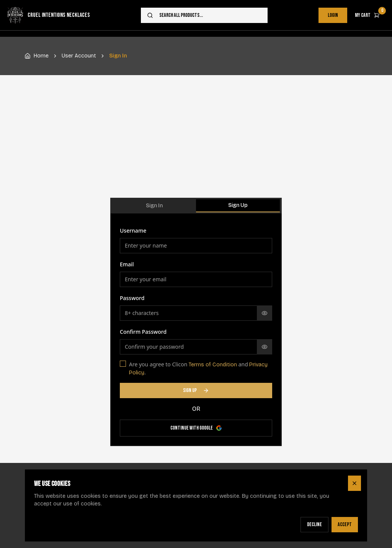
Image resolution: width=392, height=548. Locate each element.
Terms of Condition (213, 365)
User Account (79, 56)
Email (127, 264)
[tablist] (196, 206)
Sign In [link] (118, 56)
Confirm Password (143, 332)
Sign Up (238, 205)
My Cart (370, 13)
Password (132, 298)
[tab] (154, 206)
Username (133, 231)
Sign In (154, 206)
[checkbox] (123, 364)
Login (333, 15)
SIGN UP (196, 390)
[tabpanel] (196, 331)
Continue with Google (196, 428)
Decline (314, 524)
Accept (345, 524)
